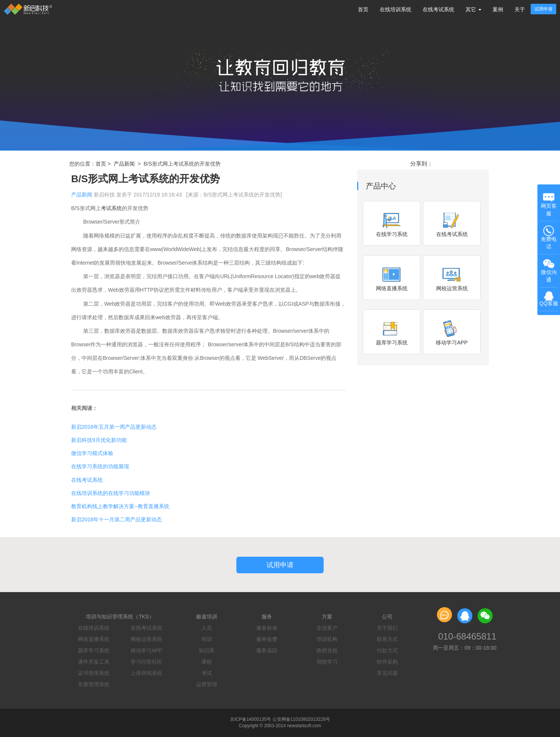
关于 (520, 9)
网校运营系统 (146, 639)
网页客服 (549, 204)
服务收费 (267, 639)
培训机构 (327, 639)
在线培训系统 (396, 9)
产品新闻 (124, 164)
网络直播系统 (94, 639)
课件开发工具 (94, 662)
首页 (363, 9)
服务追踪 (267, 650)
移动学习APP (146, 650)
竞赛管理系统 (94, 684)
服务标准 (267, 628)
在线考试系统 (438, 9)
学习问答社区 (146, 662)
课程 (207, 662)
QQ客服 (549, 299)
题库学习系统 (94, 650)
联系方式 (387, 639)
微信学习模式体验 (92, 453)
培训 (207, 639)
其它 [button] (473, 9)
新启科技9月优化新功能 (99, 440)
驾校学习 (327, 662)
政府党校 (327, 650)
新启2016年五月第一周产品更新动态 (114, 427)
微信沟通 (549, 271)
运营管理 (207, 684)
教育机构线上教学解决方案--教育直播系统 (120, 506)
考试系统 (111, 208)
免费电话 (549, 237)
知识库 (207, 650)
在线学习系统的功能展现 (100, 466)
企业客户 (327, 628)
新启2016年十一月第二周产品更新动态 (116, 519)
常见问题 (387, 673)
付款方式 (387, 650)
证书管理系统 (94, 673)
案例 (498, 9)
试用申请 (543, 9)
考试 (207, 673)
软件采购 (387, 662)
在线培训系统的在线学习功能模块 (111, 493)
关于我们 (387, 628)
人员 (207, 628)
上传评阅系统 (146, 673)
